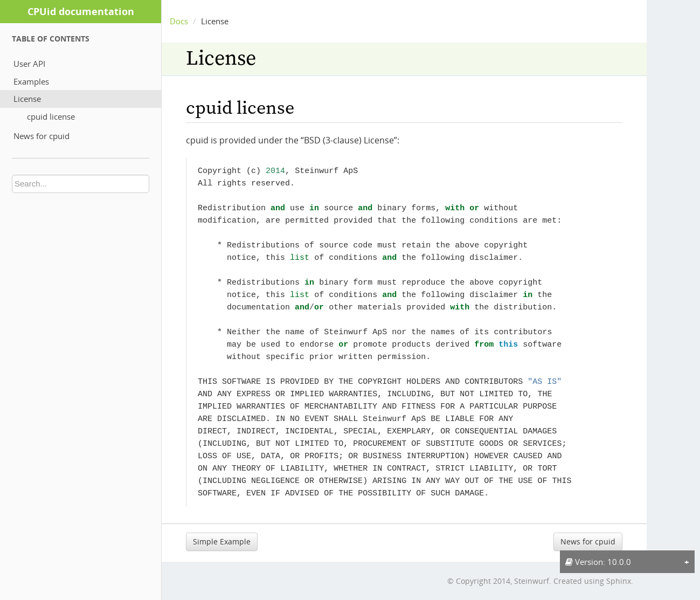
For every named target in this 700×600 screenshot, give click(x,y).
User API (29, 64)
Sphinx (619, 581)
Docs (179, 21)
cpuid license (51, 116)
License (27, 99)
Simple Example (222, 542)
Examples (31, 81)
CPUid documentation (81, 11)
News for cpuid (41, 136)
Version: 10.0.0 (598, 562)
